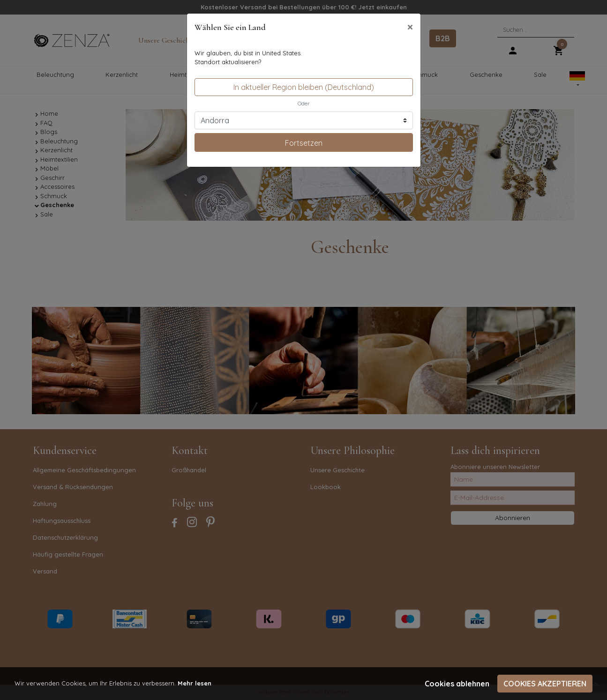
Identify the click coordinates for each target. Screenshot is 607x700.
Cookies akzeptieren (545, 684)
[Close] (410, 27)
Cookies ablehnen (457, 684)
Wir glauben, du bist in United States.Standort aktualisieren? (248, 58)
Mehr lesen (195, 683)
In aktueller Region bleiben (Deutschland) (304, 87)
